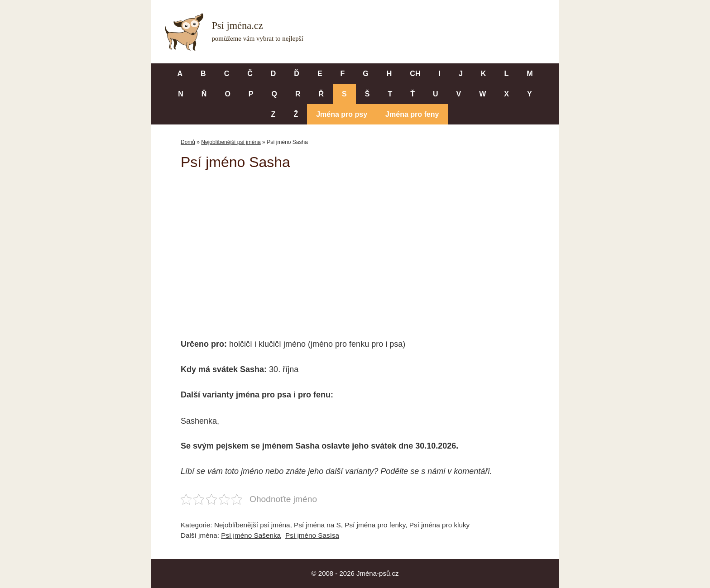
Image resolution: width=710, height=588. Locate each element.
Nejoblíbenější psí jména (231, 142)
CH (415, 74)
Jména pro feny (412, 114)
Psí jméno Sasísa (312, 535)
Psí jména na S (317, 525)
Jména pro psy (342, 114)
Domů (188, 142)
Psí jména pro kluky (439, 525)
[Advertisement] (355, 248)
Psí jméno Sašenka (251, 535)
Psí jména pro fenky (375, 525)
